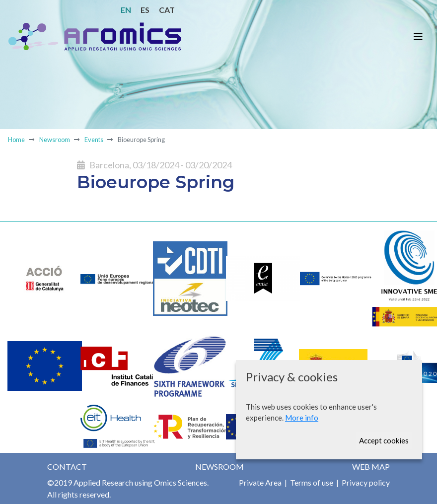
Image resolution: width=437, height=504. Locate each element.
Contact (67, 467)
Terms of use (311, 482)
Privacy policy (365, 482)
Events (93, 140)
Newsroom (55, 140)
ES (145, 10)
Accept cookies (384, 440)
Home (16, 140)
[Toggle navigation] (418, 36)
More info (302, 418)
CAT (167, 10)
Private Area (260, 482)
